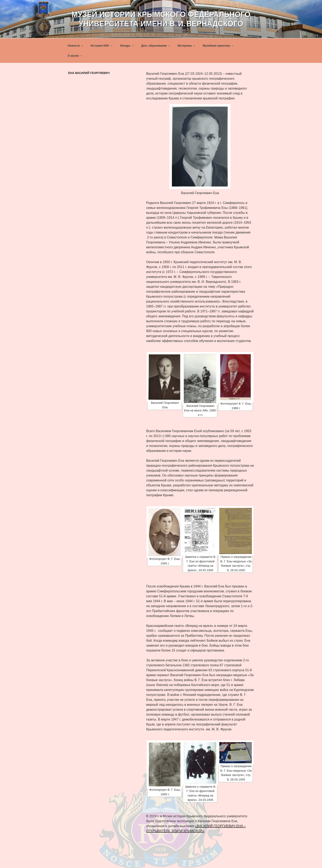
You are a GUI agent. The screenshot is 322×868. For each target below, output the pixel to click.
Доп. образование (156, 46)
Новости (76, 46)
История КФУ (102, 46)
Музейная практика (218, 46)
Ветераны (187, 46)
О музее (75, 56)
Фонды (127, 46)
